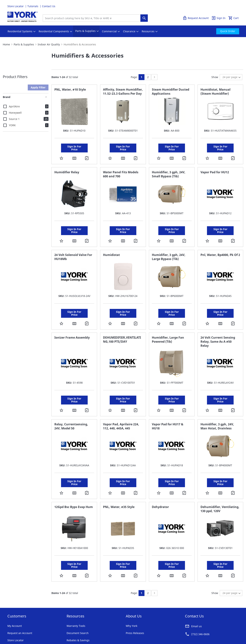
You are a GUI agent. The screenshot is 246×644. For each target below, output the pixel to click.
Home (6, 44)
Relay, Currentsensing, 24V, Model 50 (71, 406)
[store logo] (22, 17)
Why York (132, 595)
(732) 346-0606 (200, 603)
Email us (197, 595)
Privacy (37, 629)
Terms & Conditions (18, 629)
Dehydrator (160, 481)
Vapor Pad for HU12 (215, 167)
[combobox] (92, 18)
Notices (77, 629)
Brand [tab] (7, 97)
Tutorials (33, 6)
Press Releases (135, 602)
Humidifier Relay (67, 167)
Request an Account (20, 602)
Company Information (57, 629)
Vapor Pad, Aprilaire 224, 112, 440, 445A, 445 (121, 406)
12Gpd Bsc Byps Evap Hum (74, 481)
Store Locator (16, 6)
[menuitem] (20, 31)
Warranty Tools (76, 595)
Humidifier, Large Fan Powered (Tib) (168, 324)
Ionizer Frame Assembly (72, 322)
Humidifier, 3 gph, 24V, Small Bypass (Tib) (169, 169)
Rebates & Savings (78, 609)
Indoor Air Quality (49, 44)
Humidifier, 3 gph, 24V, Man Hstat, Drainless (217, 406)
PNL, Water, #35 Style (119, 481)
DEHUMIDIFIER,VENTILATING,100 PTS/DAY (122, 324)
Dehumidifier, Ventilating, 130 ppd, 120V (220, 483)
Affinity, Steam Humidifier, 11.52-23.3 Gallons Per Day (123, 92)
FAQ (69, 616)
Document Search (78, 602)
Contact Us (49, 6)
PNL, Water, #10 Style (70, 89)
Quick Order (231, 6)
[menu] (123, 31)
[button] (61, 153)
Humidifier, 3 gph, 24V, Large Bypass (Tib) (169, 247)
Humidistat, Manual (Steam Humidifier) (215, 92)
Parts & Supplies (24, 44)
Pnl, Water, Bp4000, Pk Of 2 (220, 244)
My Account (15, 595)
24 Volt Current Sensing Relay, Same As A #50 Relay (218, 326)
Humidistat (111, 244)
